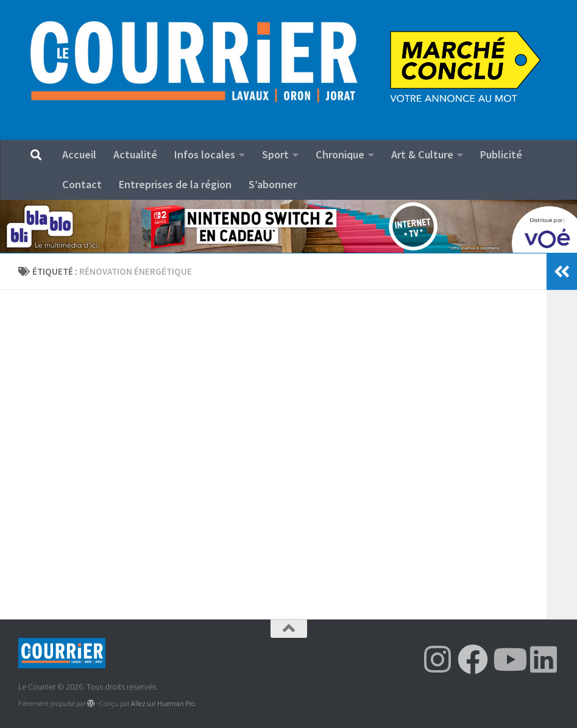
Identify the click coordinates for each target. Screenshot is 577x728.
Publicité (501, 154)
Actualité (135, 154)
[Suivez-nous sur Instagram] (437, 659)
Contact (82, 184)
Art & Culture (422, 154)
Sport (275, 154)
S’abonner (273, 184)
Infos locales (205, 154)
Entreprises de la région (175, 184)
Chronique (340, 154)
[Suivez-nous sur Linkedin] (543, 659)
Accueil (79, 154)
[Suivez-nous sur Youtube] (508, 659)
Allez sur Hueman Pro (163, 703)
